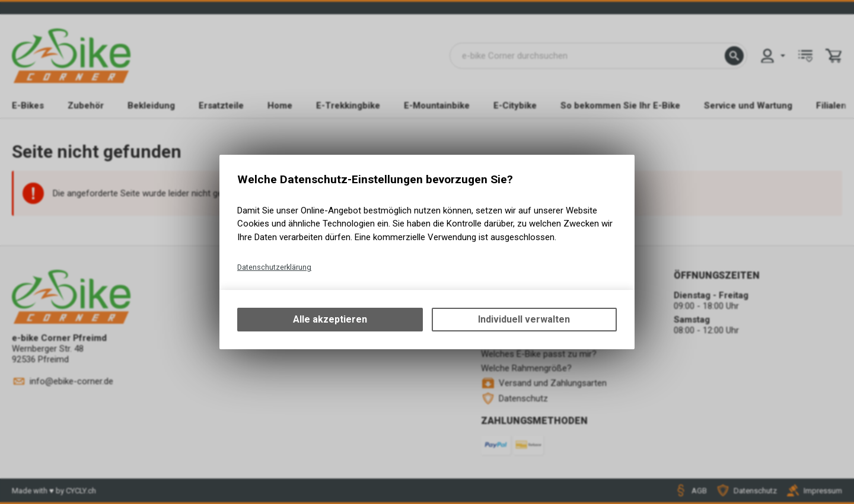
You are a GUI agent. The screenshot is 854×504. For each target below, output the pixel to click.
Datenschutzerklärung (274, 267)
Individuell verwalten (524, 319)
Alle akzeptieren (330, 319)
